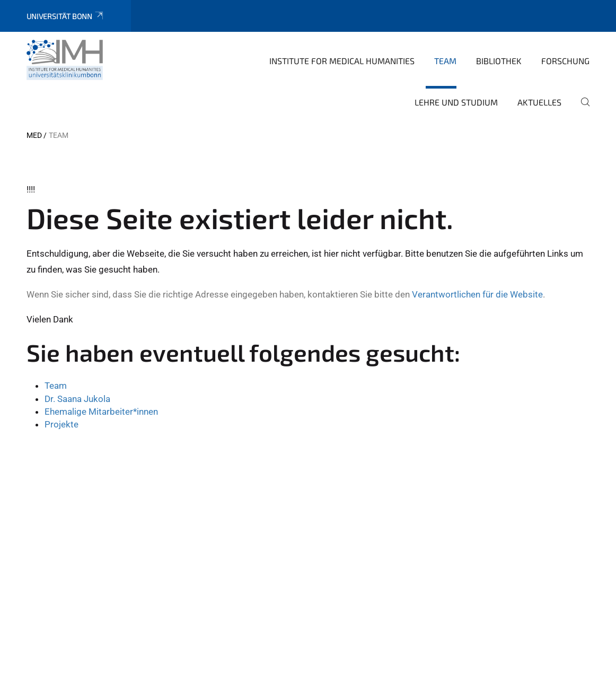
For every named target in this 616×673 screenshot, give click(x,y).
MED (34, 135)
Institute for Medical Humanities (342, 61)
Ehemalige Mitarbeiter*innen (101, 412)
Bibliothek (499, 61)
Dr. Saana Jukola (77, 399)
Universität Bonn (65, 16)
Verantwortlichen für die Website (477, 294)
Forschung (565, 61)
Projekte (61, 424)
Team (445, 61)
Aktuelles (539, 102)
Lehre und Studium (456, 102)
